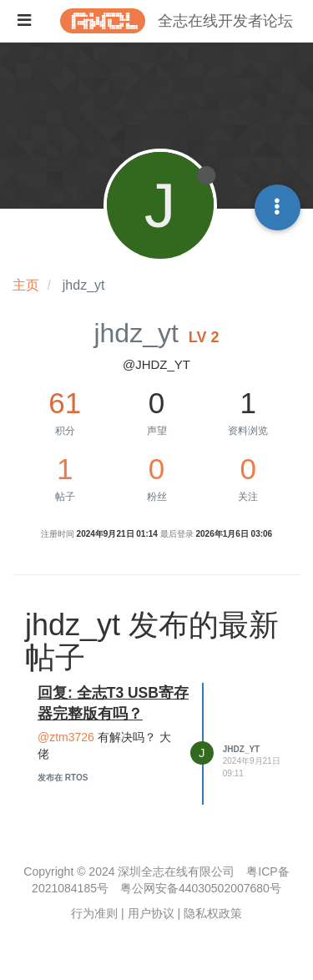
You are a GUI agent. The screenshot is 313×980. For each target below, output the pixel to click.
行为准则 (94, 913)
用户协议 (151, 913)
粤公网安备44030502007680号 (201, 888)
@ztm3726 (66, 737)
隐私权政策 (213, 913)
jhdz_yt (241, 749)
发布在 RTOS (63, 778)
